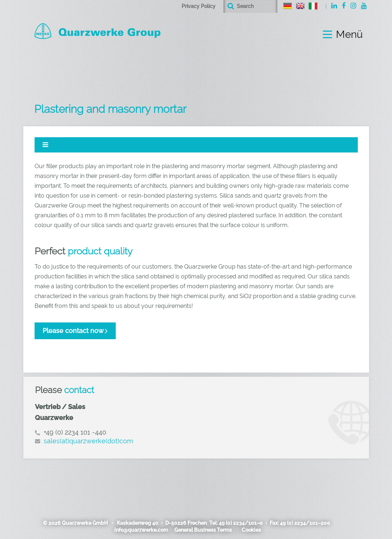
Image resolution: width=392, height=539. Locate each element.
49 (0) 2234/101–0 (241, 523)
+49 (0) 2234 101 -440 (75, 432)
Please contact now (73, 331)
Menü (349, 35)
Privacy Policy (199, 6)
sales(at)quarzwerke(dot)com (88, 441)
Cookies (251, 530)
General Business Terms (203, 530)
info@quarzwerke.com (141, 530)
